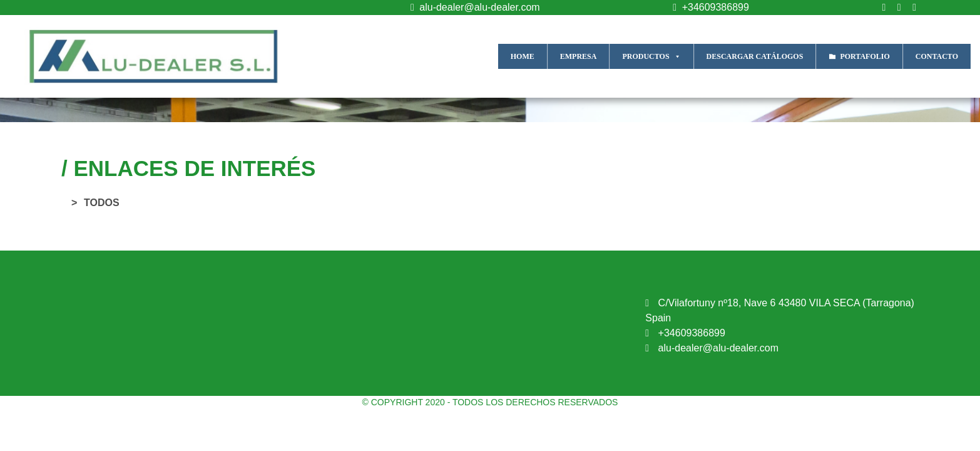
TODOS (102, 203)
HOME (523, 56)
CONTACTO (937, 56)
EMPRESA (579, 56)
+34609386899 (708, 7)
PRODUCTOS (651, 56)
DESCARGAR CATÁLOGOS (755, 56)
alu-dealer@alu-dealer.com (472, 7)
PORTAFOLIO (865, 56)
